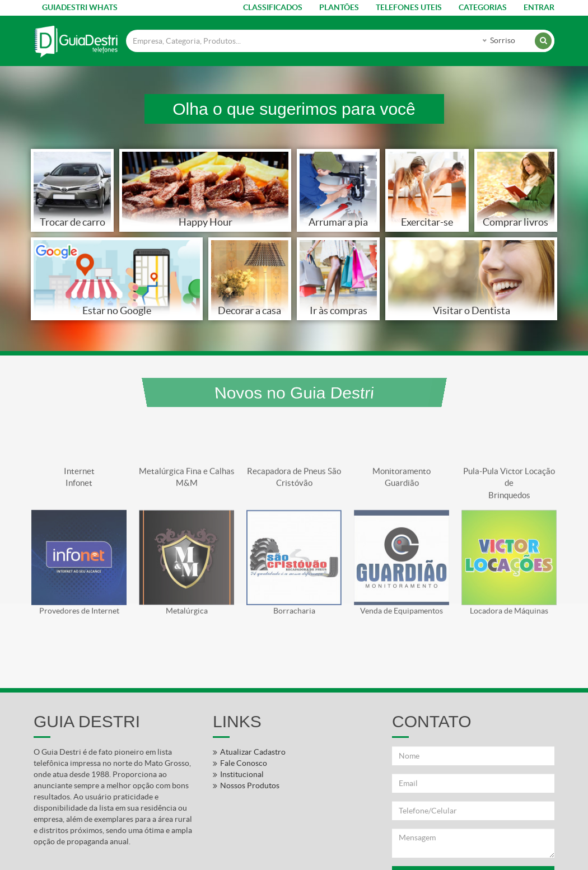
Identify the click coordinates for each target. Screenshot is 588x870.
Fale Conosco (244, 763)
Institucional (242, 774)
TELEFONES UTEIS (409, 7)
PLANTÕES (339, 7)
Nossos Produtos (250, 785)
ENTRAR (539, 7)
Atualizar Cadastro (253, 752)
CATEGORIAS (483, 7)
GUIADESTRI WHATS (80, 7)
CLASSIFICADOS (273, 7)
